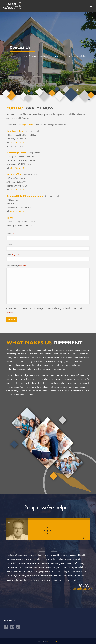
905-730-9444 (17, 142)
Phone (9, 244)
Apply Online (28, 125)
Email (12, 255)
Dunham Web (53, 641)
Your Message (16, 265)
